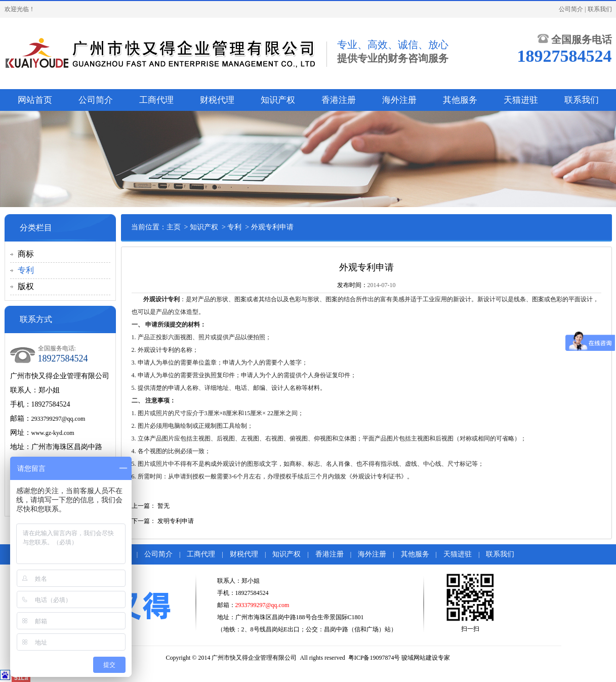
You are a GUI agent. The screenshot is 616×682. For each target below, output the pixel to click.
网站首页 (35, 100)
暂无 (163, 506)
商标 (26, 254)
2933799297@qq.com (58, 419)
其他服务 (460, 100)
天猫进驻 (521, 100)
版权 (26, 286)
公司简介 (571, 9)
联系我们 (600, 9)
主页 (174, 227)
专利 (26, 270)
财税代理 (217, 100)
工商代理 (156, 100)
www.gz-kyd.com (53, 433)
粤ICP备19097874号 (374, 658)
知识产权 (278, 100)
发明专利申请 (176, 521)
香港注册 (339, 100)
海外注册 (399, 100)
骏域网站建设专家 (426, 658)
